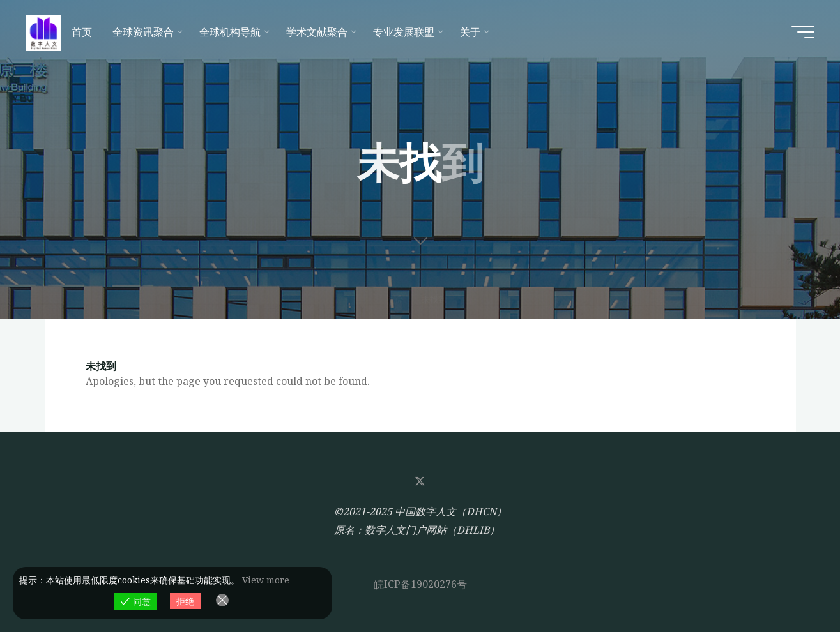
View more (266, 580)
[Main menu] (803, 32)
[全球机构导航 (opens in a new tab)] (233, 32)
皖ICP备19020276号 (420, 584)
